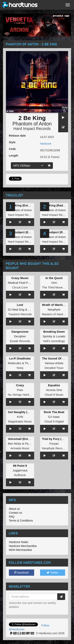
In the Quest (54, 278)
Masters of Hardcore (55, 314)
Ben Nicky (15, 444)
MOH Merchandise (20, 550)
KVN (20, 417)
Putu (20, 390)
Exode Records (20, 341)
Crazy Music (20, 278)
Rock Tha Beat (54, 412)
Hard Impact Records (32, 129)
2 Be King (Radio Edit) (58, 205)
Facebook (21, 573)
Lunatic (61, 336)
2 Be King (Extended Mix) (26, 205)
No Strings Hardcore (21, 395)
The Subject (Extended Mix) (27, 232)
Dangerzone (20, 332)
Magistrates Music (20, 421)
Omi (54, 283)
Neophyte (54, 309)
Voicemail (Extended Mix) (26, 439)
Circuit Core (20, 287)
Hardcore (46, 144)
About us (14, 509)
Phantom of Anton (32, 124)
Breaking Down (54, 332)
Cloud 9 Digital (54, 421)
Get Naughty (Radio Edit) (25, 412)
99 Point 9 (20, 466)
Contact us (15, 513)
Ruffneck (20, 475)
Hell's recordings (54, 341)
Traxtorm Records (20, 314)
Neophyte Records (54, 448)
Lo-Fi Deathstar (20, 358)
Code (12, 149)
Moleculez (15, 363)
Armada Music (20, 448)
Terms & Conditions (21, 521)
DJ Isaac (54, 417)
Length (14, 156)
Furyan (54, 444)
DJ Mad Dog (16, 309)
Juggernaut (20, 470)
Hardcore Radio (19, 542)
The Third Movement (56, 287)
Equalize (54, 385)
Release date (17, 136)
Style (12, 142)
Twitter (52, 573)
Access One (54, 390)
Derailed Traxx (54, 368)
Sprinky (47, 336)
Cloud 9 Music (54, 395)
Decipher (20, 336)
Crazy (20, 385)
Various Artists (54, 363)
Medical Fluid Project (22, 283)
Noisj (20, 368)
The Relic (31, 363)
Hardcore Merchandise (23, 546)
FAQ (12, 517)
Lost (20, 305)
